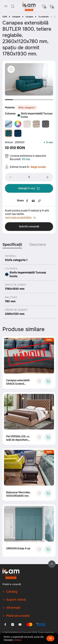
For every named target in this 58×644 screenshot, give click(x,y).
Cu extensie (44, 17)
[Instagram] (13, 624)
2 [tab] (17, 100)
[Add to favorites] (39, 381)
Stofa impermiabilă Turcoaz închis (35, 115)
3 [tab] (25, 100)
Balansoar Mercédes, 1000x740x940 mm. (18, 494)
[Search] (13, 6)
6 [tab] (49, 100)
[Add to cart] (48, 381)
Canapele (16, 17)
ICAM (5, 17)
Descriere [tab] (38, 245)
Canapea (29, 17)
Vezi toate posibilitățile (20, 218)
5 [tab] (41, 100)
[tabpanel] (29, 79)
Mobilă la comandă (12, 584)
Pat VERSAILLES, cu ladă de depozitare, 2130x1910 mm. (18, 440)
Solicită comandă (29, 227)
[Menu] (6, 6)
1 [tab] (9, 100)
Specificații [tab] (12, 245)
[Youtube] (20, 624)
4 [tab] (33, 100)
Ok (50, 638)
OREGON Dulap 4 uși (18, 548)
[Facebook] (5, 624)
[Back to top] (52, 564)
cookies (17, 640)
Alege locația (38, 167)
